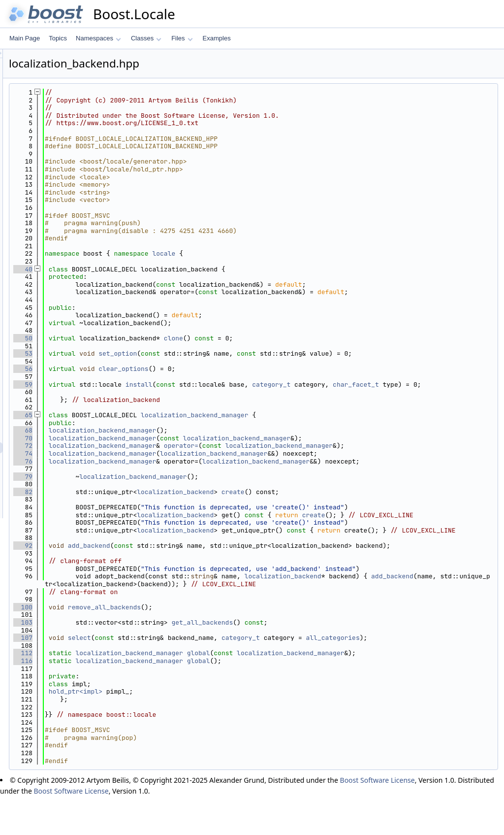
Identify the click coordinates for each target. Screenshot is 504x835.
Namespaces (98, 38)
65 (146, 423)
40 (146, 269)
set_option (241, 353)
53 (146, 353)
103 (146, 661)
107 (146, 676)
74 (146, 461)
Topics (58, 38)
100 (146, 646)
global (322, 691)
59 (146, 384)
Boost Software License (378, 818)
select (203, 676)
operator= (304, 453)
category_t (394, 384)
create (356, 499)
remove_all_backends (227, 646)
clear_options (246, 369)
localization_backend (298, 499)
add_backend (212, 569)
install (262, 384)
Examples (217, 38)
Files (182, 38)
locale (287, 253)
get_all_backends (325, 661)
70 (146, 446)
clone (297, 338)
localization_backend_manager (317, 423)
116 (146, 699)
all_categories (456, 676)
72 (146, 453)
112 (146, 691)
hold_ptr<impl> (199, 730)
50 (146, 338)
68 (146, 438)
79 (146, 484)
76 (146, 469)
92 (146, 569)
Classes (146, 38)
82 (146, 499)
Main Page (25, 38)
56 (146, 369)
